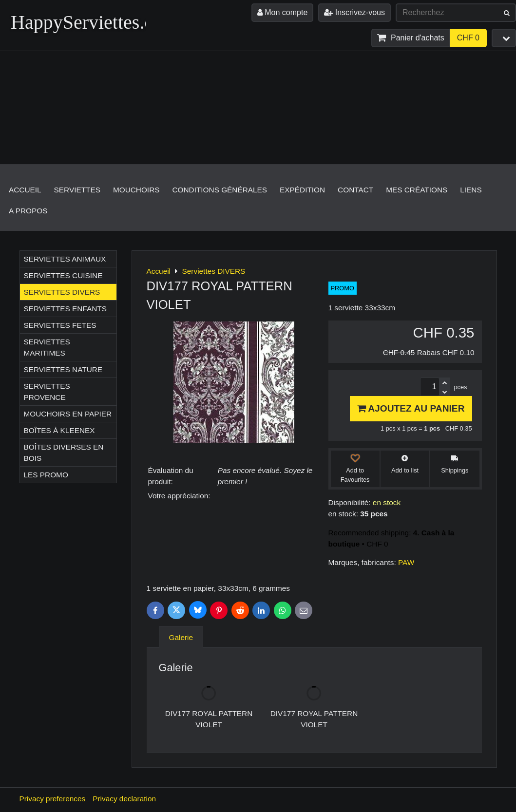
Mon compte (282, 12)
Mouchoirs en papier (68, 414)
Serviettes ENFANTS (65, 309)
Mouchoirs (136, 190)
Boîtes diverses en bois (64, 453)
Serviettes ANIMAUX (65, 259)
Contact (355, 190)
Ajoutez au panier (411, 408)
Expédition (302, 190)
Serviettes (77, 190)
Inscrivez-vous (354, 12)
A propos (28, 211)
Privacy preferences (53, 799)
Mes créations (417, 190)
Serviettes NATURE (63, 369)
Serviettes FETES (60, 325)
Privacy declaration (124, 799)
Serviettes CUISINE (63, 275)
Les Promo (46, 475)
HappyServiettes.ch (87, 22)
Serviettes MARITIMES (47, 347)
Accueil (25, 190)
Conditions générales (220, 190)
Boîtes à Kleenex (59, 430)
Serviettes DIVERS (62, 292)
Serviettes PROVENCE (47, 392)
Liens (471, 190)
